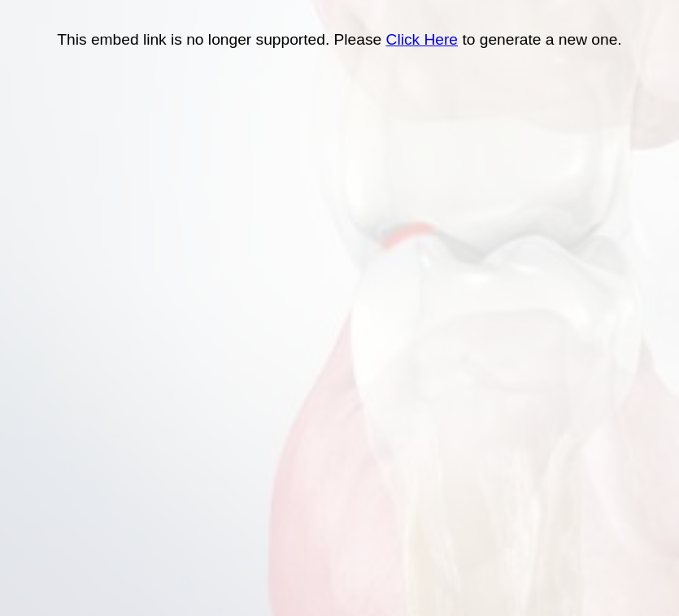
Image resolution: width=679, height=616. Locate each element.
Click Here (422, 39)
